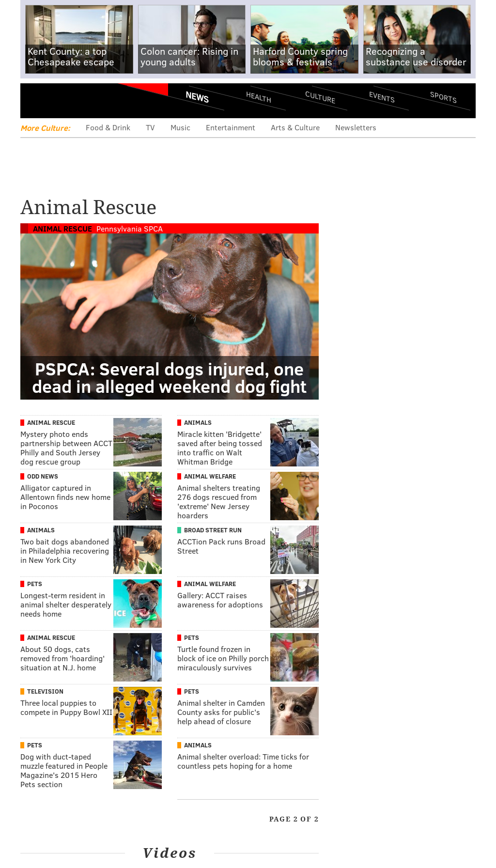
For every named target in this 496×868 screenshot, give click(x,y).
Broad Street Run (213, 530)
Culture (320, 97)
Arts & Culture (295, 127)
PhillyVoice (87, 100)
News (197, 97)
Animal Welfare (210, 476)
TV (150, 127)
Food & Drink (108, 127)
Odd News (43, 476)
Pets (35, 584)
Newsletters (356, 127)
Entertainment (231, 127)
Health (259, 97)
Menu (36, 101)
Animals (198, 422)
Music (180, 127)
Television (45, 691)
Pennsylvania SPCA (130, 228)
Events (382, 97)
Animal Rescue (62, 228)
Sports (443, 97)
